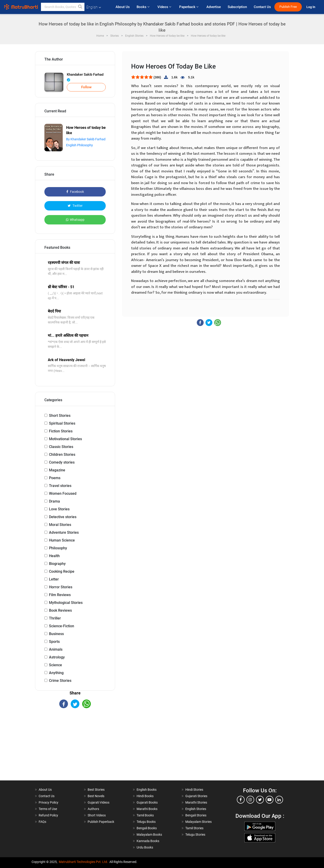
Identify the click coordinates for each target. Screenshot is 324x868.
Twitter (75, 206)
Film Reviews (60, 595)
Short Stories (60, 416)
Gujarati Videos (99, 802)
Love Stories (59, 509)
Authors (93, 809)
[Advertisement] (75, 748)
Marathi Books (147, 809)
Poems (55, 478)
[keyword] (63, 7)
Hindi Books (145, 796)
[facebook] (241, 800)
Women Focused (63, 493)
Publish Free (288, 7)
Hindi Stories (194, 790)
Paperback (189, 7)
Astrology (57, 657)
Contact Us (262, 7)
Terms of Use (48, 809)
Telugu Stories (195, 835)
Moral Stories (60, 525)
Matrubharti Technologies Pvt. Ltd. (83, 862)
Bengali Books (147, 828)
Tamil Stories (194, 828)
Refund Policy (48, 815)
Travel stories (60, 486)
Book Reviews (60, 610)
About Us (123, 7)
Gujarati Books (147, 802)
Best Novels (96, 796)
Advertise (214, 7)
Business (56, 634)
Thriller (55, 618)
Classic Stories (61, 447)
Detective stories (63, 517)
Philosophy (58, 548)
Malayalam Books (149, 835)
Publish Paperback (101, 822)
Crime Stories (60, 681)
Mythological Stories (66, 603)
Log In (311, 7)
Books (144, 7)
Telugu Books (146, 822)
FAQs (42, 822)
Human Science (62, 540)
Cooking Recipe (62, 571)
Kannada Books (148, 841)
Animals (56, 649)
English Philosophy (80, 145)
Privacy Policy (49, 802)
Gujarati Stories (196, 796)
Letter (54, 579)
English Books (147, 790)
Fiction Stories (61, 431)
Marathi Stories (196, 802)
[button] (80, 7)
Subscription (237, 7)
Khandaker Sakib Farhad (85, 77)
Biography (57, 564)
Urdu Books (145, 847)
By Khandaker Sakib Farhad (86, 139)
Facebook (75, 192)
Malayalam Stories (198, 822)
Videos (165, 7)
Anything (56, 673)
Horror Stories (61, 587)
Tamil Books (145, 815)
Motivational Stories (65, 439)
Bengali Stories (196, 815)
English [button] (94, 7)
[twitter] (260, 800)
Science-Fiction (62, 626)
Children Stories (62, 455)
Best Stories (96, 790)
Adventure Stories (64, 532)
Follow (86, 87)
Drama (54, 501)
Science (55, 665)
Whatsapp (75, 220)
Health (54, 556)
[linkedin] (279, 800)
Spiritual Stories (62, 423)
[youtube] (270, 800)
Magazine (57, 470)
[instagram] (250, 800)
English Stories (196, 809)
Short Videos (97, 815)
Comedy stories (62, 462)
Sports (54, 642)
